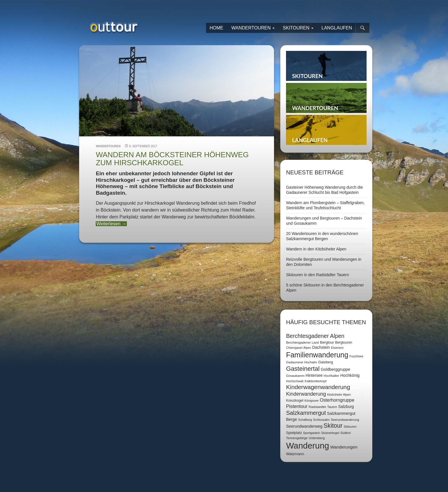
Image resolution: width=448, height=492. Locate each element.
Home (216, 28)
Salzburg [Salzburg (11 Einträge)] (346, 407)
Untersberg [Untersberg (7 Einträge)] (317, 438)
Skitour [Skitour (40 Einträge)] (333, 426)
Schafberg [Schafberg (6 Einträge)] (305, 420)
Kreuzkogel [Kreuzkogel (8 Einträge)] (295, 401)
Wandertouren (251, 28)
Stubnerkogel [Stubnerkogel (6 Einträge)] (330, 433)
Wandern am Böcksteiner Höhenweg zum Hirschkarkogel (172, 159)
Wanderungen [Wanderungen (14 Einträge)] (344, 447)
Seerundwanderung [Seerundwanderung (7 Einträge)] (345, 420)
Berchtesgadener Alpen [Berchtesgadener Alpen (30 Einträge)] (315, 336)
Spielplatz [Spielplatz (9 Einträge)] (294, 433)
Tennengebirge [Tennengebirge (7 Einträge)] (297, 438)
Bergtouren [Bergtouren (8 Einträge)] (344, 342)
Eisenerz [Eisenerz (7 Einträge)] (337, 348)
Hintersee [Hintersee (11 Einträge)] (314, 375)
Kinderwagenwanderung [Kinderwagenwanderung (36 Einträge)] (318, 387)
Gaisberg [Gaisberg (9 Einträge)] (326, 362)
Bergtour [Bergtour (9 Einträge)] (327, 342)
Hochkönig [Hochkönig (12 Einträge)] (350, 375)
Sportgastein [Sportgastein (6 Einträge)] (311, 433)
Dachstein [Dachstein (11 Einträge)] (321, 347)
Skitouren (296, 28)
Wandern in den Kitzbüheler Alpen (316, 249)
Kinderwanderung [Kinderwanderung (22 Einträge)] (306, 394)
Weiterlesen (111, 224)
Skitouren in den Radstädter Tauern (317, 275)
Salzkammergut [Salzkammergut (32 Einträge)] (306, 413)
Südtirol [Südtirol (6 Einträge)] (345, 433)
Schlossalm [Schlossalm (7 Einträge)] (321, 420)
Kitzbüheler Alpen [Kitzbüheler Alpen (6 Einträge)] (339, 395)
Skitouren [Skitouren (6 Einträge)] (350, 427)
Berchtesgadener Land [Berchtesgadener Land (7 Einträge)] (302, 342)
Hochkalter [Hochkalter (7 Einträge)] (331, 376)
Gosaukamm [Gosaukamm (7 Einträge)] (295, 376)
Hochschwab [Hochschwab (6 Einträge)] (295, 381)
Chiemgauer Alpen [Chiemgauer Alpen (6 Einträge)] (299, 348)
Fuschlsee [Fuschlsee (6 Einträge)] (356, 356)
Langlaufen (337, 28)
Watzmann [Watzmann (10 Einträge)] (295, 454)
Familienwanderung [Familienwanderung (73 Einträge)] (317, 355)
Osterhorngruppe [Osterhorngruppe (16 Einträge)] (337, 400)
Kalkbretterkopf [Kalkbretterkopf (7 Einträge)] (315, 381)
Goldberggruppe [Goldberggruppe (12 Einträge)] (335, 369)
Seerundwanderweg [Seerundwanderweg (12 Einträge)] (304, 426)
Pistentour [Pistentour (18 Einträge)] (297, 406)
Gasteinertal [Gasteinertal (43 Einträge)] (303, 369)
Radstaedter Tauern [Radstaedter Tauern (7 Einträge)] (323, 407)
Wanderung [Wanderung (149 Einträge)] (308, 446)
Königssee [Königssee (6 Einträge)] (311, 401)
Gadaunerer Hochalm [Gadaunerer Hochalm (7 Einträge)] (302, 362)
